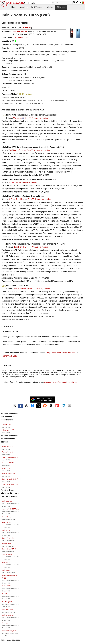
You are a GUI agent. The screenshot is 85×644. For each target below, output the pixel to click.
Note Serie (27, 28)
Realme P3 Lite (7, 586)
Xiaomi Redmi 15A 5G (9, 549)
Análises (24, 7)
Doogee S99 (6, 468)
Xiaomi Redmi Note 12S (10, 457)
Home (14, 7)
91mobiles (18, 118)
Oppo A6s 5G (6, 562)
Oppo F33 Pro (6, 517)
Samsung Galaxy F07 (9, 631)
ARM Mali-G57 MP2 (21, 38)
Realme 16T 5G (7, 501)
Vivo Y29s (5, 594)
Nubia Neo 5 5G (7, 544)
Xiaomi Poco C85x (8, 538)
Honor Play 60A (7, 602)
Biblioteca (61, 7)
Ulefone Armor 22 (8, 452)
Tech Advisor (19, 288)
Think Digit (18, 247)
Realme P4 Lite (7, 554)
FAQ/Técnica (37, 7)
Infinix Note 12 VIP (8, 430)
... (82, 7)
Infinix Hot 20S (7, 425)
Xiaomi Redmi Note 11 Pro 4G (12, 479)
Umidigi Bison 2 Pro (8, 474)
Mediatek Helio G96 (21, 31)
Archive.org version (40, 118)
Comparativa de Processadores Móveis (61, 382)
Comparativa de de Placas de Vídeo (60, 353)
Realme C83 (6, 530)
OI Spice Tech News (17, 199)
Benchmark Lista (10, 356)
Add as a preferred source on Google (42, 399)
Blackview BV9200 (8, 463)
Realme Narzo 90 (7, 610)
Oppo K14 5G (6, 522)
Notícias (49, 7)
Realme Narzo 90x (8, 615)
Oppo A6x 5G (6, 623)
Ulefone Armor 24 (8, 447)
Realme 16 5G (6, 570)
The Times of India (16, 150)
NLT (10, 182)
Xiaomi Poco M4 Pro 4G (10, 485)
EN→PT (28, 118)
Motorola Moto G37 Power (10, 509)
